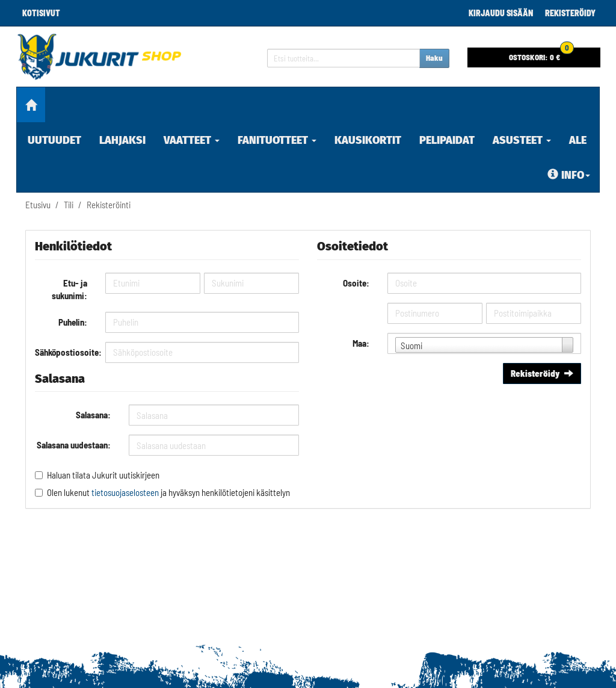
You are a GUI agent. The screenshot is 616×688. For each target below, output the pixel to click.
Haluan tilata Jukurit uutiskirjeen (103, 475)
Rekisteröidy (570, 13)
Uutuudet (54, 140)
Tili (69, 205)
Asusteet (522, 140)
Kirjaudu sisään (501, 13)
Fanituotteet (277, 140)
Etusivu (38, 205)
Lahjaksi (122, 140)
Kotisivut (41, 13)
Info (569, 175)
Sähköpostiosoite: (66, 352)
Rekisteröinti (109, 205)
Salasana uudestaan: (74, 445)
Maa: (361, 343)
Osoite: (356, 283)
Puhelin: (73, 322)
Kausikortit (368, 140)
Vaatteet (192, 140)
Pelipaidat (447, 140)
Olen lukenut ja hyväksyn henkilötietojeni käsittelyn (168, 492)
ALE (578, 140)
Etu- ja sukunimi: (69, 289)
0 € (541, 55)
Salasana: (93, 415)
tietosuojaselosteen (125, 492)
